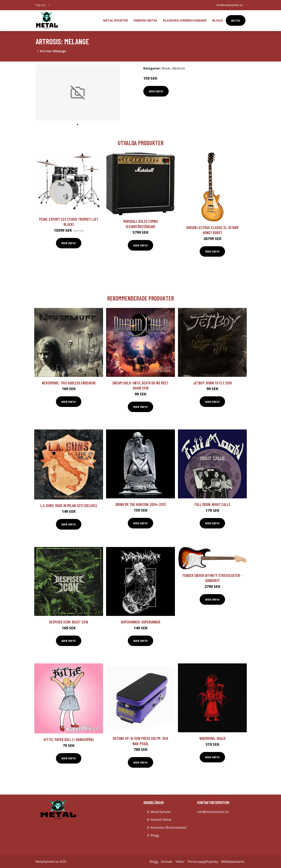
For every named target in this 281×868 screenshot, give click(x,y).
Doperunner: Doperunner (141, 621)
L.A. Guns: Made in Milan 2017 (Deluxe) (69, 505)
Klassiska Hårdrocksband (185, 20)
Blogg (218, 20)
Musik (166, 68)
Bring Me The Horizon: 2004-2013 (141, 504)
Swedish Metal (146, 20)
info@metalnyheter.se (229, 5)
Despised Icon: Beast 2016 (69, 621)
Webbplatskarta (232, 861)
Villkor (180, 861)
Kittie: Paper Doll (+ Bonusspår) (69, 739)
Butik (236, 20)
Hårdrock (178, 68)
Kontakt (167, 861)
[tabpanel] (78, 92)
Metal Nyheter (116, 20)
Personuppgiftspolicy (203, 861)
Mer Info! (156, 90)
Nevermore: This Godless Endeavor (69, 382)
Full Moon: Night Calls (212, 504)
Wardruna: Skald (212, 737)
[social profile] (49, 5)
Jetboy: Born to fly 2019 (212, 382)
